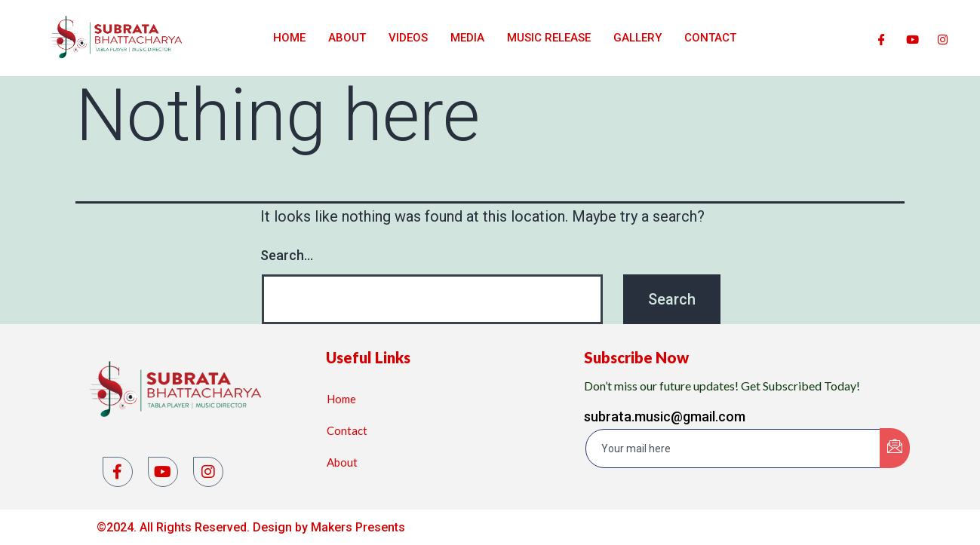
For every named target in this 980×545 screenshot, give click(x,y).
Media (467, 38)
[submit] (895, 448)
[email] (734, 449)
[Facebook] (882, 38)
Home (289, 38)
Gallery (637, 38)
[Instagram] (943, 38)
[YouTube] (163, 472)
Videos (408, 38)
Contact (710, 38)
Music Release (549, 38)
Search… (287, 255)
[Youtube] (912, 38)
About (347, 38)
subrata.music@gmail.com (665, 416)
